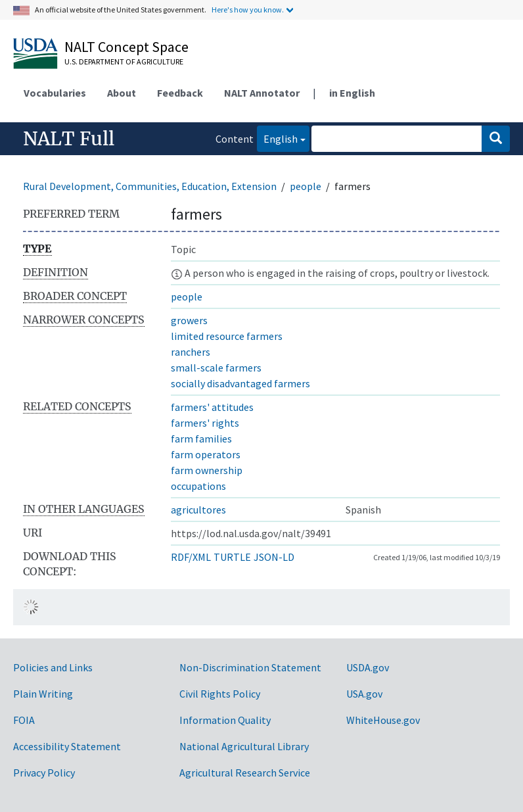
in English (352, 93)
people (306, 186)
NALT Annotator (262, 93)
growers (189, 320)
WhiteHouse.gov (383, 720)
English (277, 138)
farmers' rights (205, 423)
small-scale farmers (216, 368)
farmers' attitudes (212, 407)
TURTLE (232, 557)
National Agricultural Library (244, 746)
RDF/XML (191, 557)
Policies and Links (53, 667)
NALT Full (69, 139)
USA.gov (364, 694)
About (122, 93)
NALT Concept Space (126, 47)
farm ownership (207, 470)
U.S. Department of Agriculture (124, 61)
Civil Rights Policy (220, 694)
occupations (198, 486)
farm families (201, 439)
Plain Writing (43, 694)
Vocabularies (55, 93)
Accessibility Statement (67, 746)
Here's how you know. (248, 10)
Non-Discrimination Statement (250, 667)
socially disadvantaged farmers (240, 383)
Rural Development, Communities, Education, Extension (150, 186)
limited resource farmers (227, 336)
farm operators (206, 454)
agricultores (198, 510)
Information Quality (225, 720)
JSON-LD (274, 557)
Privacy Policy (44, 773)
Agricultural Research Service (245, 773)
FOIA (24, 720)
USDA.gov (368, 667)
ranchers (191, 352)
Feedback (180, 93)
